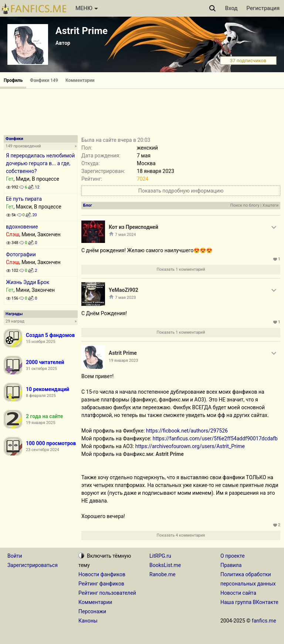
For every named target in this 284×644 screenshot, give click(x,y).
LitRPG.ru (160, 556)
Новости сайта (238, 593)
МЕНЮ (87, 8)
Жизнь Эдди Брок (28, 282)
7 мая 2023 (126, 298)
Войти (15, 556)
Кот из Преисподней (133, 227)
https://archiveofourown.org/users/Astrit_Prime (190, 446)
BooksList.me (165, 565)
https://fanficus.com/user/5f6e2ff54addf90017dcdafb (215, 438)
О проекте (233, 556)
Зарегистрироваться (33, 565)
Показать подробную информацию (181, 191)
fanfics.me (264, 621)
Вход (231, 8)
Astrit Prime (82, 31)
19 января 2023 (123, 361)
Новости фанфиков (102, 574)
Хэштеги (271, 205)
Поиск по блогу (245, 205)
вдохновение (22, 227)
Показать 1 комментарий (181, 269)
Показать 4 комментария (181, 535)
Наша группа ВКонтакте (249, 602)
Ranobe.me (163, 574)
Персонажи (92, 611)
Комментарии (80, 80)
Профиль (13, 80)
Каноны (88, 621)
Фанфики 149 (44, 80)
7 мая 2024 (126, 235)
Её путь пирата (24, 199)
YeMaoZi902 (124, 290)
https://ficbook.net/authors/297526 (187, 431)
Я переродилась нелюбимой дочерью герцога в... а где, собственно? (40, 163)
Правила (231, 565)
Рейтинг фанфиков (101, 584)
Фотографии (21, 254)
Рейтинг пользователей (107, 593)
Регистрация (263, 8)
